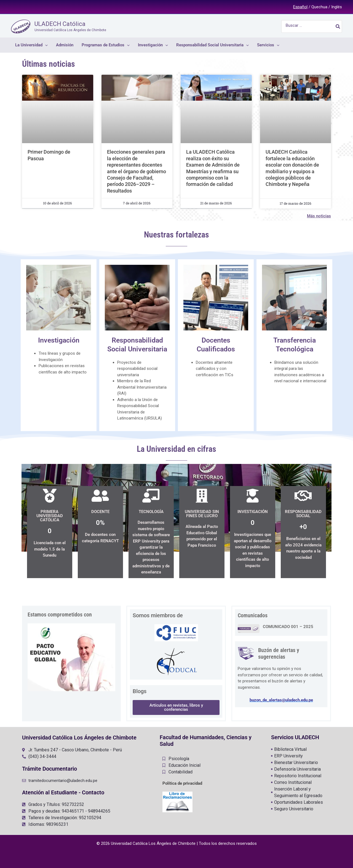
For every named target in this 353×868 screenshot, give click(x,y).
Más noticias (319, 216)
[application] (45, 45)
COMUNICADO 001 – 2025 (288, 627)
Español (300, 7)
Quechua (319, 7)
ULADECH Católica (60, 24)
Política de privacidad (182, 783)
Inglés (337, 7)
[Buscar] (338, 26)
